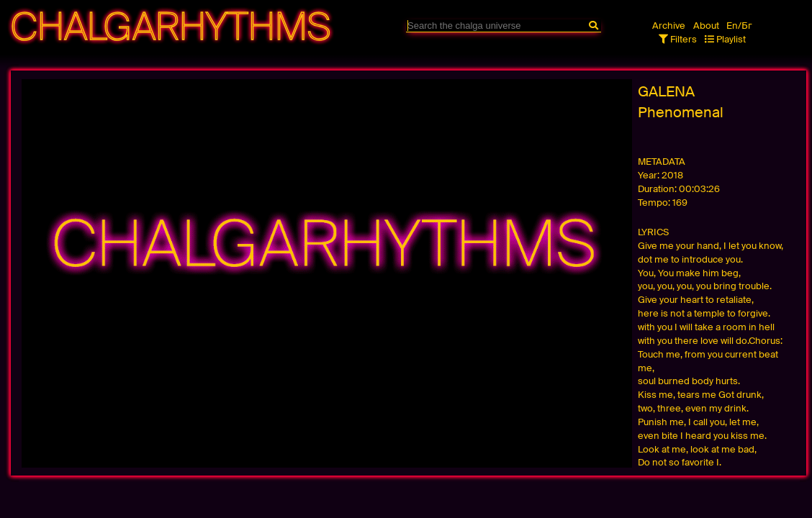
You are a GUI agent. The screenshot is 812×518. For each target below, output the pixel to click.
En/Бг (739, 26)
